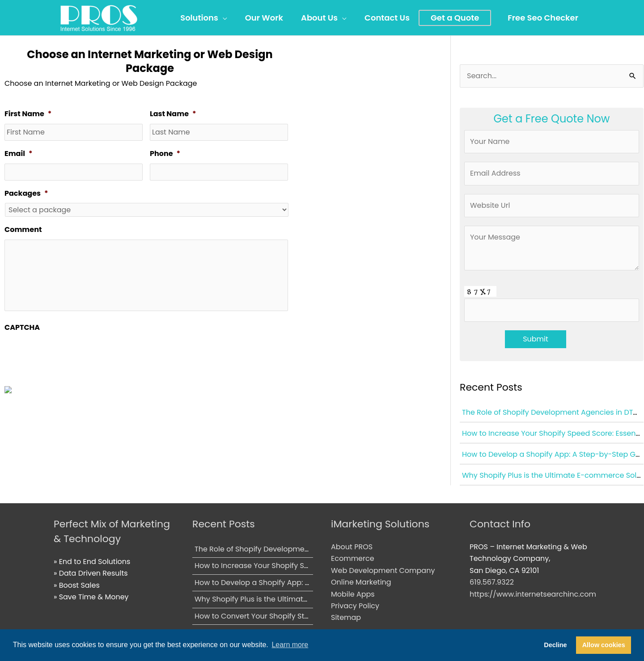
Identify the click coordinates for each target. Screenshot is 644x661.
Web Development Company (383, 570)
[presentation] (72, 354)
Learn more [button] (290, 645)
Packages (26, 194)
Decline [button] (555, 645)
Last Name (173, 114)
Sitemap (346, 617)
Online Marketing (361, 582)
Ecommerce (353, 558)
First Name (28, 114)
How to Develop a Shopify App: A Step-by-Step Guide (289, 583)
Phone (165, 154)
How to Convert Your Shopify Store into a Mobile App (287, 616)
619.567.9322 (492, 582)
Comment (23, 230)
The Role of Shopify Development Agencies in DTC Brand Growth (308, 549)
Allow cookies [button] (604, 645)
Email (18, 154)
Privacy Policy (355, 606)
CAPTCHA (22, 328)
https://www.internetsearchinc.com (533, 594)
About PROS (352, 547)
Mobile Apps (353, 594)
